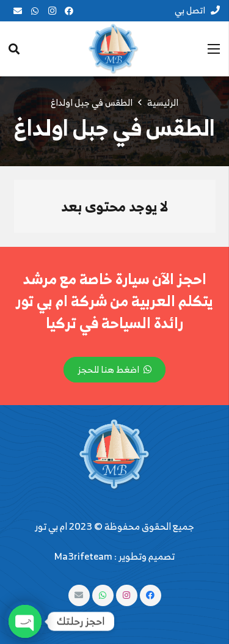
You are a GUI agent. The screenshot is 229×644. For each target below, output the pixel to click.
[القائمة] (214, 49)
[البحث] (14, 49)
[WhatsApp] (35, 11)
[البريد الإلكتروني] (18, 11)
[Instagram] (52, 11)
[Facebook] (69, 11)
